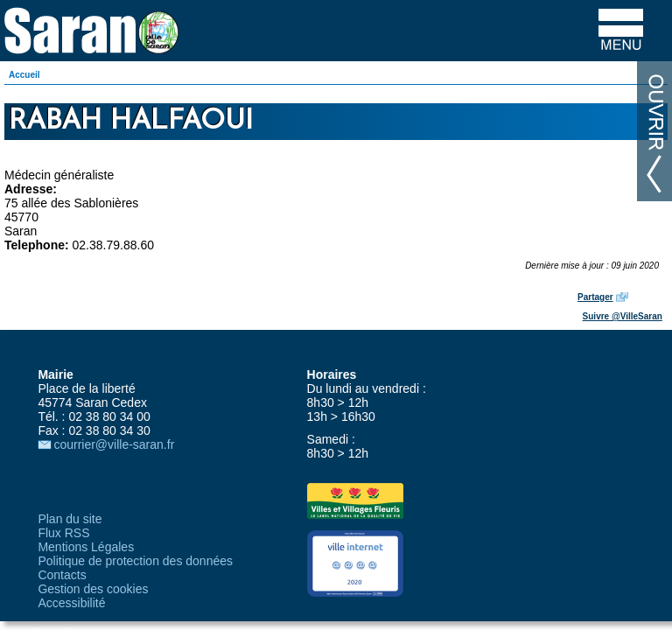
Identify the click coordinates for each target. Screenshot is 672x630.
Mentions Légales (86, 547)
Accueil (24, 75)
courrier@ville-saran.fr (114, 444)
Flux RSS (63, 533)
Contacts (62, 575)
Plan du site (70, 519)
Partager (595, 297)
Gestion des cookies (93, 589)
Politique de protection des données (135, 561)
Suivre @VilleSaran (623, 316)
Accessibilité (71, 603)
